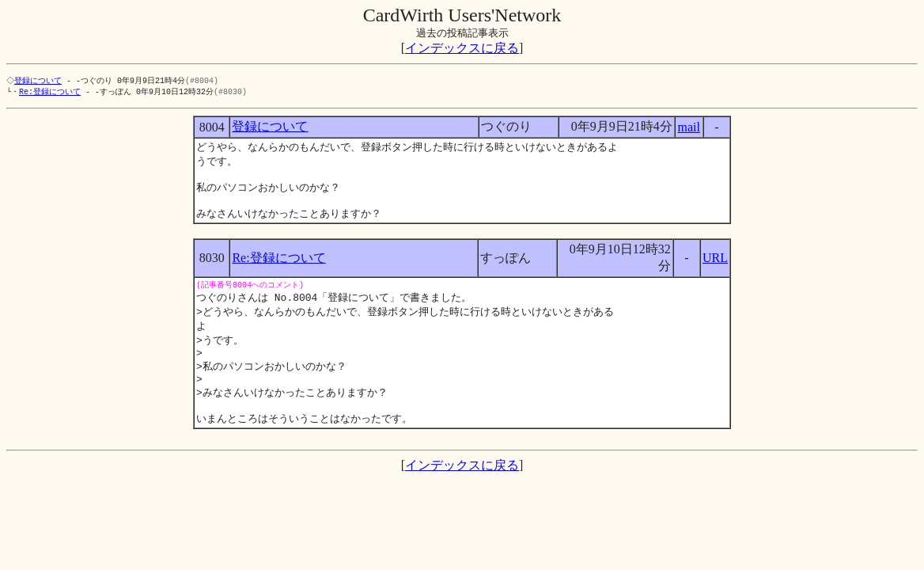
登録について (40, 81)
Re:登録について (50, 93)
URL (715, 267)
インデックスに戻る (462, 48)
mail (688, 129)
